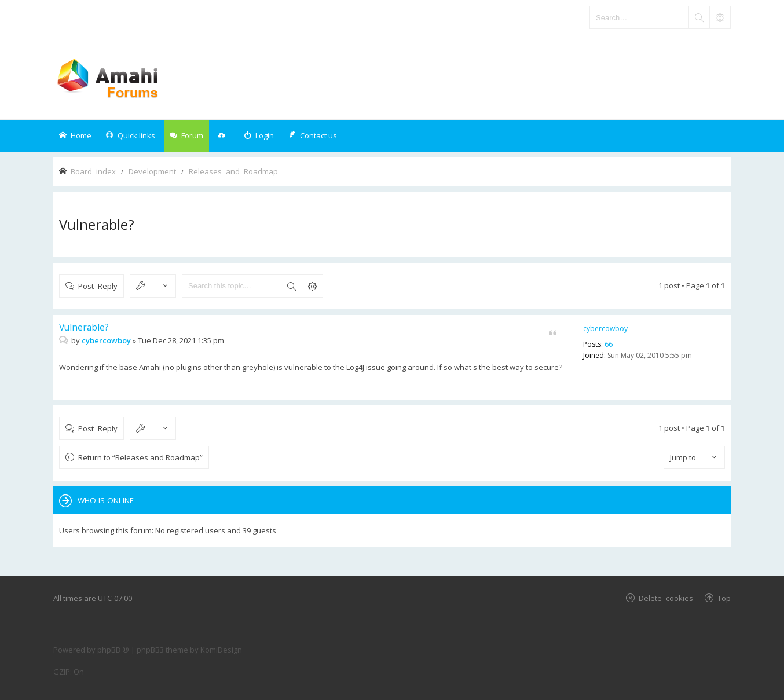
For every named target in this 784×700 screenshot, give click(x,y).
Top (724, 598)
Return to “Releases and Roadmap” (140, 457)
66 (609, 344)
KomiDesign (221, 650)
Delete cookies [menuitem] (666, 598)
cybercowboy (605, 329)
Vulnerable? (97, 224)
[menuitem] (259, 136)
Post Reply (98, 286)
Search (291, 286)
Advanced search (312, 286)
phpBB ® (113, 650)
